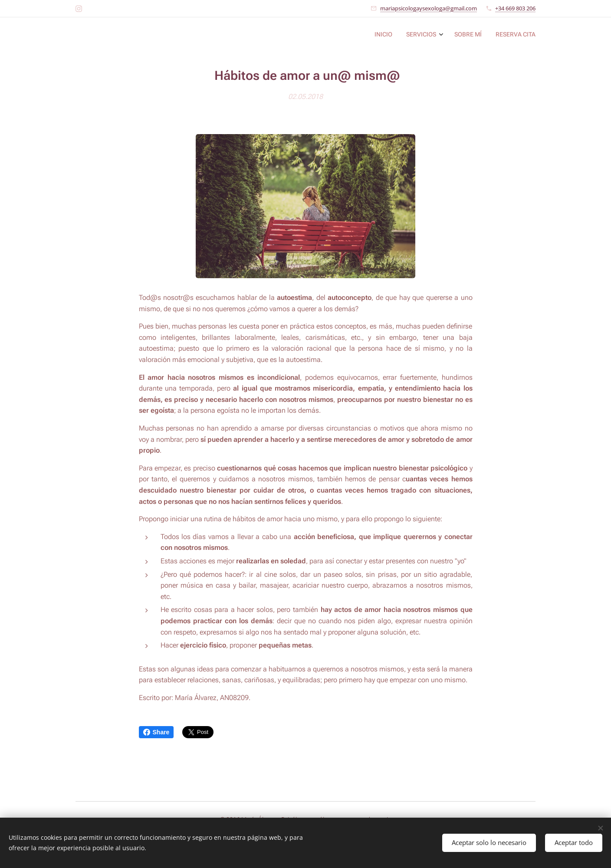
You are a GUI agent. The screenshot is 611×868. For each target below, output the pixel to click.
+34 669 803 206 (515, 8)
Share (156, 732)
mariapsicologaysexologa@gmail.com (429, 8)
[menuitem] (492, 35)
